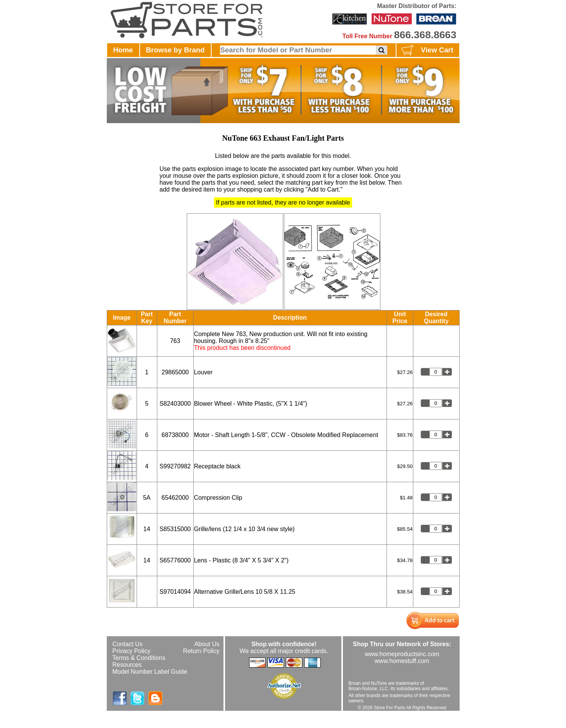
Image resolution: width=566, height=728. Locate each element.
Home (123, 50)
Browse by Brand (175, 50)
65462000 (175, 498)
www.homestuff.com (402, 661)
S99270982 (175, 466)
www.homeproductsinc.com (402, 654)
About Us (207, 644)
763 (175, 341)
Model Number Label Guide (150, 672)
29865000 (175, 372)
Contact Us (128, 644)
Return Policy (201, 651)
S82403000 (175, 404)
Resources (127, 665)
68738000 (175, 435)
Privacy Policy (132, 651)
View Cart (427, 50)
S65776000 (175, 560)
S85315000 (175, 529)
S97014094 (175, 592)
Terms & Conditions (139, 658)
